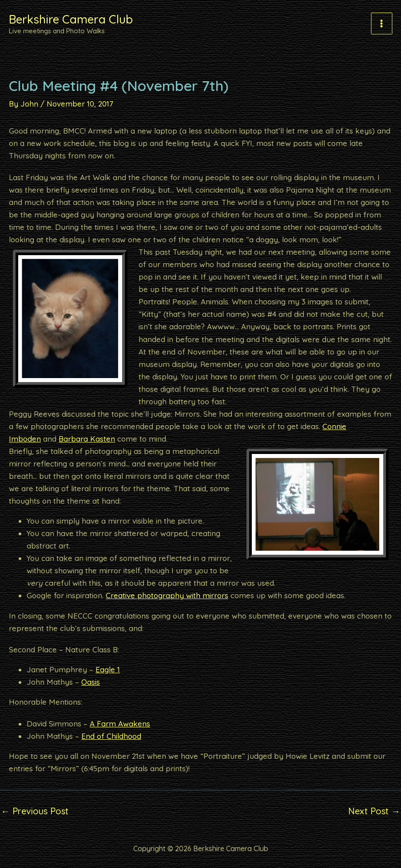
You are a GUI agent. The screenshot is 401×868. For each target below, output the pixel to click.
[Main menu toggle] (382, 24)
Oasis (91, 682)
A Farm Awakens (120, 724)
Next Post (374, 811)
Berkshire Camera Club (85, 19)
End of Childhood (111, 736)
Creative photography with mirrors (167, 595)
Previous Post (35, 811)
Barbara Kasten (87, 439)
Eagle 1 (108, 669)
